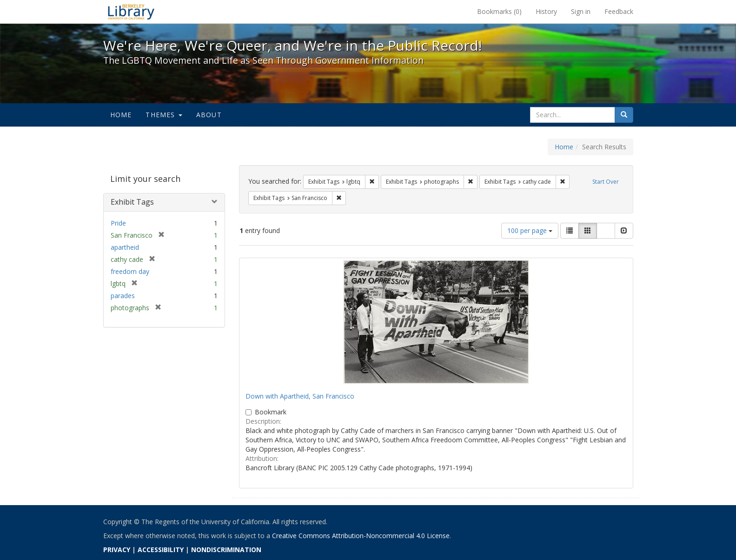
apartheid (125, 247)
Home (121, 115)
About (209, 115)
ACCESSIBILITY (161, 550)
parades (123, 296)
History (546, 11)
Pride (118, 223)
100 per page (530, 230)
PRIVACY (117, 550)
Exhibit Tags (132, 202)
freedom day (130, 271)
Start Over (606, 182)
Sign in (581, 11)
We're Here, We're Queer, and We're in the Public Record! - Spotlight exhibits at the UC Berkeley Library (131, 12)
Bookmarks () (499, 11)
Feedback (619, 11)
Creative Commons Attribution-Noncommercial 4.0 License (361, 536)
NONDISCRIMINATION (226, 550)
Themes (164, 115)
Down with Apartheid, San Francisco (300, 396)
